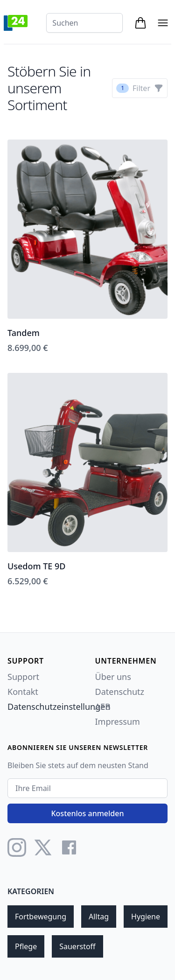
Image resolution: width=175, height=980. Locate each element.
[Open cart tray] (140, 23)
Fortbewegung (41, 917)
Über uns (113, 677)
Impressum (118, 721)
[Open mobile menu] (163, 23)
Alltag (99, 917)
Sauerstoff (77, 946)
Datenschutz (120, 692)
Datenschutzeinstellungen (59, 707)
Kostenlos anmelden (87, 813)
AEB (103, 707)
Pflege (26, 946)
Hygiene (146, 917)
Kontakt (23, 692)
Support (23, 677)
